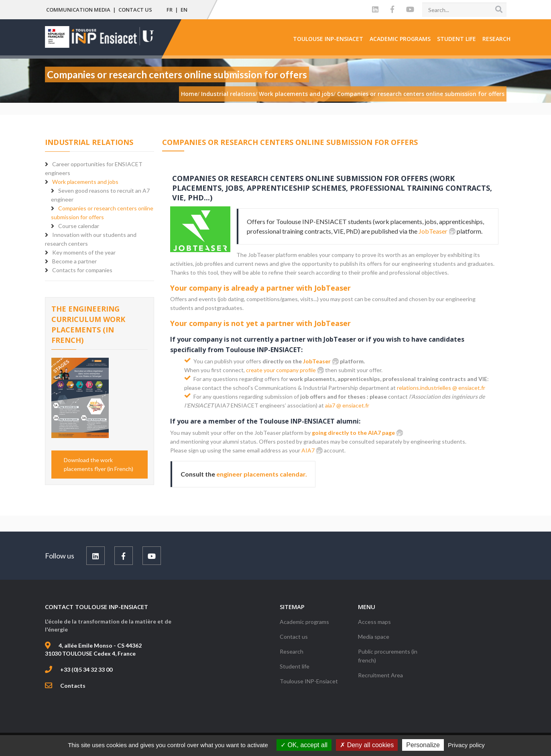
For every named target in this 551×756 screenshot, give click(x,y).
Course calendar (79, 226)
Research (496, 39)
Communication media (78, 10)
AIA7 (308, 450)
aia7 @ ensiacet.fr (347, 405)
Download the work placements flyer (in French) (99, 464)
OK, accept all (304, 745)
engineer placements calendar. (262, 474)
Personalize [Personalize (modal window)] (423, 745)
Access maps (374, 622)
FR (170, 10)
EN (184, 10)
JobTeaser (433, 231)
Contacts (73, 686)
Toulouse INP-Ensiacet (328, 39)
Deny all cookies (367, 745)
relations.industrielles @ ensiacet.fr (441, 388)
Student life (456, 39)
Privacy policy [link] (466, 745)
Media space (374, 637)
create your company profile (281, 370)
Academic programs (400, 39)
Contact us (135, 10)
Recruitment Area (380, 675)
